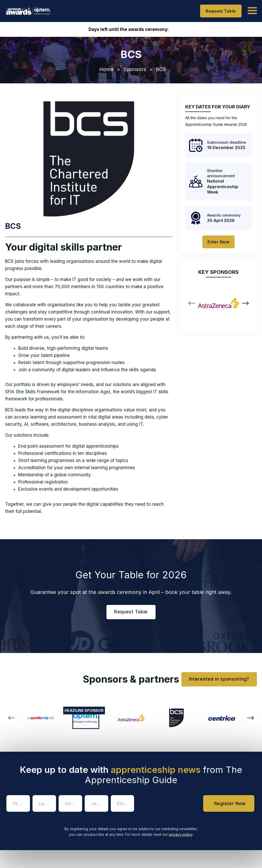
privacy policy (181, 834)
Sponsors (135, 69)
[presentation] (176, 805)
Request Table (221, 11)
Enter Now (218, 242)
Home (107, 69)
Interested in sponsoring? (219, 679)
